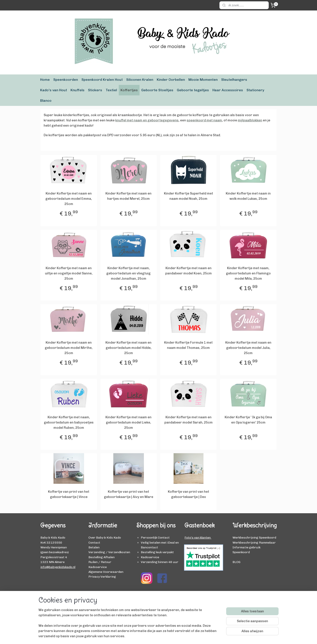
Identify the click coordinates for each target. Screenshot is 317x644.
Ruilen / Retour (100, 562)
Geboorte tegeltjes (193, 90)
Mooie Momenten (203, 80)
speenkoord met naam (204, 120)
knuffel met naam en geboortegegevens (147, 120)
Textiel (111, 90)
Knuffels (78, 90)
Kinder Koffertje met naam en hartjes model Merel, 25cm (128, 196)
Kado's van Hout (54, 90)
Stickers (95, 90)
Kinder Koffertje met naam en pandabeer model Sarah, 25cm (189, 420)
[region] (130, 626)
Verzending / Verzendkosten (109, 552)
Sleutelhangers (234, 80)
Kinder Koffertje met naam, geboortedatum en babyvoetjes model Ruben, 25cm (69, 422)
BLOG (236, 562)
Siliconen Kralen (140, 80)
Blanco (46, 101)
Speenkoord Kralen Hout (102, 80)
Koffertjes (129, 90)
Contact (94, 542)
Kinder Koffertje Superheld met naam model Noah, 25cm (189, 196)
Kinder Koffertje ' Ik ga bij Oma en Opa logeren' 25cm (248, 420)
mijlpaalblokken (250, 120)
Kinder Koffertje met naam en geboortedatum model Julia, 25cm (248, 348)
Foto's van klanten (198, 537)
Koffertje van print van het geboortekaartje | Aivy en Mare (129, 494)
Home (45, 80)
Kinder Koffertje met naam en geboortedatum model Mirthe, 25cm (69, 348)
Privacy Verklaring (102, 577)
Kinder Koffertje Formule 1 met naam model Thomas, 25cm (188, 345)
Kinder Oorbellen (171, 80)
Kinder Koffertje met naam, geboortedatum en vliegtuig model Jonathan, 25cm (128, 273)
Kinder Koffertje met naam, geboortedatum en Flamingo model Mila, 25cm (248, 273)
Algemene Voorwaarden (106, 572)
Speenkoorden (66, 80)
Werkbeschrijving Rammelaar (254, 542)
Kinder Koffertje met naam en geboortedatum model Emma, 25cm (69, 199)
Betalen (94, 547)
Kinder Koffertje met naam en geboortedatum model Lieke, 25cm (128, 422)
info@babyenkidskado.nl (58, 567)
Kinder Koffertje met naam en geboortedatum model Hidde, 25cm (128, 348)
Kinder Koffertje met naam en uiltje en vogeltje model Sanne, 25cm (69, 273)
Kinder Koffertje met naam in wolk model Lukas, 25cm (248, 196)
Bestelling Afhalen (102, 557)
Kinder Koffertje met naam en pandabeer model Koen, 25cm (189, 271)
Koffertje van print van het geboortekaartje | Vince (69, 494)
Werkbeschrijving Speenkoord (254, 537)
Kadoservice (98, 567)
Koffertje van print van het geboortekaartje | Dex (189, 494)
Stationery (255, 90)
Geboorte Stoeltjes (157, 90)
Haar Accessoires (228, 90)
